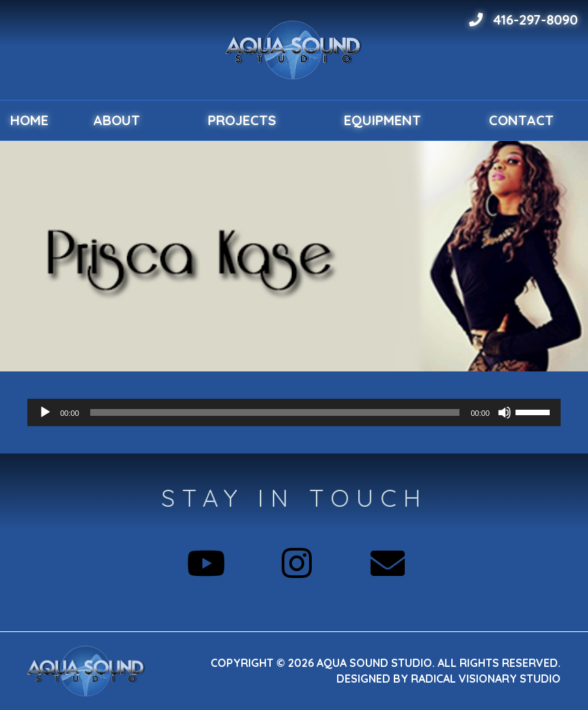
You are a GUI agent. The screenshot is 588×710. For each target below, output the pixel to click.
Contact (521, 120)
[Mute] (505, 412)
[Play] (45, 412)
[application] (294, 412)
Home (29, 120)
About (117, 120)
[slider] (275, 412)
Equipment (383, 120)
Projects (242, 120)
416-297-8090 (523, 19)
